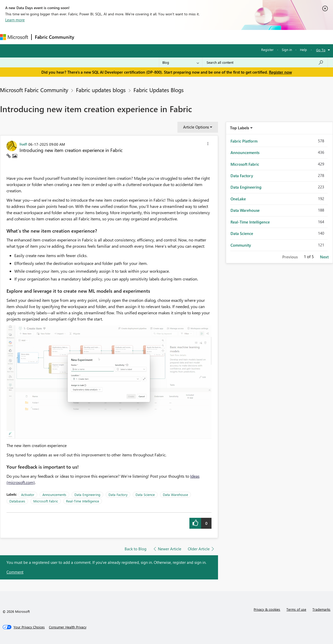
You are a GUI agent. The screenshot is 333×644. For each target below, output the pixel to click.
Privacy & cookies (267, 609)
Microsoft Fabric (46, 501)
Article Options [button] (196, 127)
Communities (153, 37)
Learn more (15, 20)
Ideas (130, 37)
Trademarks (321, 609)
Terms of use (296, 609)
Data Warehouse (175, 495)
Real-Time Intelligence (83, 501)
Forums (86, 37)
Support (219, 37)
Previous (290, 257)
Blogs (177, 37)
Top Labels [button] (240, 128)
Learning (197, 37)
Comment (15, 572)
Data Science (145, 495)
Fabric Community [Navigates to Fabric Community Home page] (55, 37)
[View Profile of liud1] (23, 144)
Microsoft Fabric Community (34, 90)
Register (267, 50)
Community (241, 245)
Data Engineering (87, 495)
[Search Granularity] (181, 62)
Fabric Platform (244, 141)
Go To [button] (321, 50)
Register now (280, 72)
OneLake (238, 199)
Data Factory (118, 495)
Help (303, 50)
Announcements (54, 495)
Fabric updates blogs (101, 90)
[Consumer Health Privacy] (68, 627)
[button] (208, 144)
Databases (17, 501)
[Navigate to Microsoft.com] (14, 37)
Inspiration (109, 37)
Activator (28, 495)
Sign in (287, 50)
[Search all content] (265, 62)
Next (324, 257)
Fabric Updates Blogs (159, 90)
